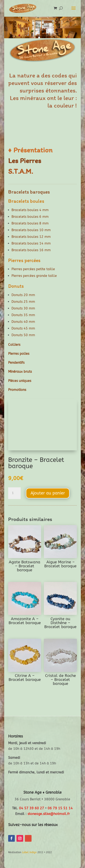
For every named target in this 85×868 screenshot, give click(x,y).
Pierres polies (19, 354)
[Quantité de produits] (14, 493)
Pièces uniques (20, 381)
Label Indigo (29, 852)
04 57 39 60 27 (32, 808)
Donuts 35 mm (23, 315)
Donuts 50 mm (23, 335)
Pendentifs (16, 363)
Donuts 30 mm (23, 308)
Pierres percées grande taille (34, 276)
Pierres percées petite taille (33, 269)
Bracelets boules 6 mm (30, 217)
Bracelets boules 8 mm (30, 223)
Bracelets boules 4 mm (30, 210)
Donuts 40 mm (23, 322)
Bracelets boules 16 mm (31, 250)
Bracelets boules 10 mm (31, 230)
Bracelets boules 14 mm (31, 243)
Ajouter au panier (48, 493)
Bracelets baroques (29, 192)
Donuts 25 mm (23, 302)
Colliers (14, 345)
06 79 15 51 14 (60, 808)
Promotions (17, 390)
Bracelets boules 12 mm (31, 237)
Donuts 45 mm (23, 328)
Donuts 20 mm (23, 295)
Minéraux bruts (20, 372)
